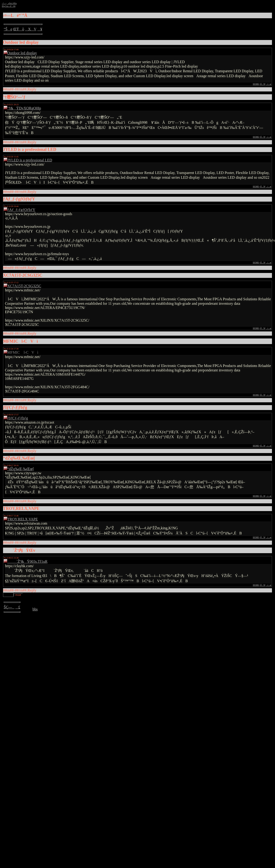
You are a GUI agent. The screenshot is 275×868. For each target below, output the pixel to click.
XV (31, 29)
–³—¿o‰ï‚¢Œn (9, 3)
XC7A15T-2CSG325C (24, 286)
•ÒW (262, 84)
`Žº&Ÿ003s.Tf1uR (27, 561)
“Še (8, 29)
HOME (256, 84)
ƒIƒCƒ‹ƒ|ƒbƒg (18, 418)
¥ (40, 29)
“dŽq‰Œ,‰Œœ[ (21, 469)
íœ (269, 84)
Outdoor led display (22, 53)
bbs (35, 609)
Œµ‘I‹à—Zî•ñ (9, 6)
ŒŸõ (19, 29)
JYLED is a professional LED (30, 160)
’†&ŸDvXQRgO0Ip (24, 108)
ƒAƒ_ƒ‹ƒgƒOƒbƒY (21, 210)
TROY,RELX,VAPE (23, 519)
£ (18, 607)
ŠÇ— (9, 607)
